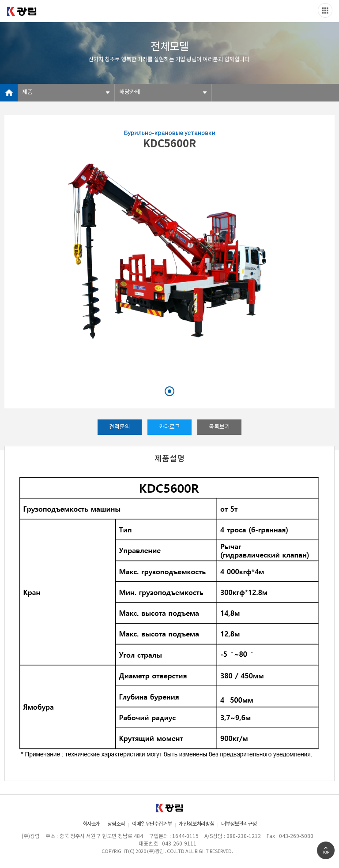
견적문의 (120, 427)
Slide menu (325, 10)
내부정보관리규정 (239, 824)
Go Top (326, 850)
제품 (27, 92)
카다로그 (169, 427)
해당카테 (130, 92)
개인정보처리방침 (196, 824)
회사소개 (91, 824)
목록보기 (219, 427)
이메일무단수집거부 (152, 824)
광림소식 (116, 824)
